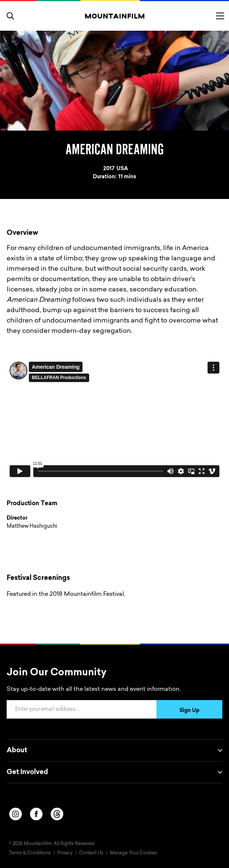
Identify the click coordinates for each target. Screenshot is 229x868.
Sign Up (189, 711)
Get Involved (114, 772)
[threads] (57, 814)
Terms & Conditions (30, 853)
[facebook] (36, 814)
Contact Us (91, 853)
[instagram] (16, 814)
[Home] (114, 16)
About (114, 750)
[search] (10, 16)
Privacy (65, 853)
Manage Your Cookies (134, 853)
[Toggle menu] (220, 16)
